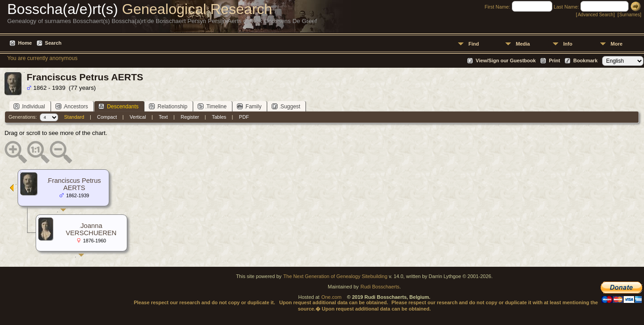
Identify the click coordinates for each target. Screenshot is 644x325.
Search (53, 43)
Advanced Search (595, 15)
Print (554, 60)
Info (568, 44)
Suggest (286, 106)
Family (249, 106)
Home (25, 43)
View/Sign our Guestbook (506, 60)
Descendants (118, 106)
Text (163, 117)
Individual (29, 106)
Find (474, 44)
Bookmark (585, 60)
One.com (331, 297)
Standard (74, 117)
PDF (244, 117)
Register (190, 117)
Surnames (630, 15)
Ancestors (72, 106)
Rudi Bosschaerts (380, 287)
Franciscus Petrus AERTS (74, 184)
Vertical (138, 117)
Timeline (212, 106)
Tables (219, 117)
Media (523, 44)
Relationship (168, 106)
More (616, 44)
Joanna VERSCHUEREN (91, 229)
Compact (107, 117)
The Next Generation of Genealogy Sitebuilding (336, 276)
